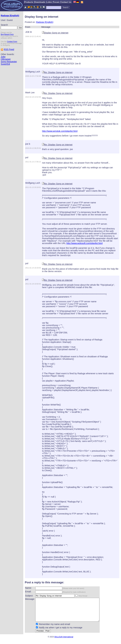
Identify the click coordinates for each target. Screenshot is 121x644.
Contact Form (12, 41)
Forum (56, 2)
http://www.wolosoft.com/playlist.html (84, 243)
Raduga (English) (10, 16)
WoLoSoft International (64, 641)
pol (27, 157)
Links (49, 2)
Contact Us (66, 2)
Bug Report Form (7, 34)
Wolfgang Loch (33, 72)
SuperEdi (5, 64)
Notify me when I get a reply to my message (61, 632)
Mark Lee (30, 93)
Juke (3, 57)
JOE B (28, 32)
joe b (28, 144)
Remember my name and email (54, 629)
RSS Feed (9, 49)
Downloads (40, 2)
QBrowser (6, 59)
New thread (83, 596)
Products (29, 2)
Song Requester (9, 62)
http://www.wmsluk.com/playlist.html (60, 131)
